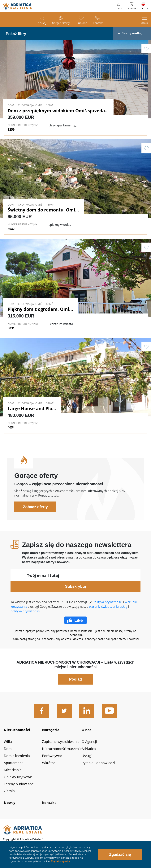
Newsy (10, 803)
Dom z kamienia (17, 756)
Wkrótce (49, 763)
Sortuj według (132, 33)
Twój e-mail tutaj (43, 575)
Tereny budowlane (19, 784)
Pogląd (76, 679)
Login (119, 8)
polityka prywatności (25, 611)
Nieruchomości (17, 730)
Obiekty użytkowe (18, 777)
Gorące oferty (61, 23)
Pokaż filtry (16, 34)
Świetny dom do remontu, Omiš (42, 210)
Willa (8, 742)
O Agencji (89, 742)
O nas (86, 730)
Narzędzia (51, 730)
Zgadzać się (120, 854)
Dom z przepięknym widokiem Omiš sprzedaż (57, 111)
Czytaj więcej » (60, 861)
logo (17, 6)
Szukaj (42, 23)
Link (75, 87)
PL (143, 8)
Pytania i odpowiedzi (98, 763)
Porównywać (52, 756)
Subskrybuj (76, 586)
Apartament (13, 763)
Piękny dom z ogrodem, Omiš (39, 309)
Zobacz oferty (35, 507)
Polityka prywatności (108, 602)
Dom (8, 749)
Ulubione (81, 23)
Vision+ (132, 8)
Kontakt (98, 23)
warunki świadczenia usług (108, 607)
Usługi (87, 756)
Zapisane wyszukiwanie (61, 742)
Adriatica (89, 749)
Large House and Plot (31, 408)
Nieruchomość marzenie (62, 749)
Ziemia (9, 791)
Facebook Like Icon (75, 620)
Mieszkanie (13, 770)
